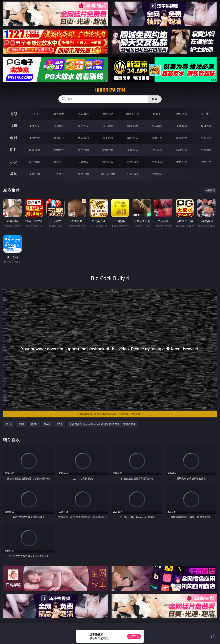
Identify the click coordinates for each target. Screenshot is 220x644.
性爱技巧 (206, 162)
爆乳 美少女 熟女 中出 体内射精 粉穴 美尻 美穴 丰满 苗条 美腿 (102, 424)
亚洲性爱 (34, 138)
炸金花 (157, 114)
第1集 (9, 424)
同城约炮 (34, 174)
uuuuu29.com (110, 90)
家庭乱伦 (59, 162)
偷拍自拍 (59, 138)
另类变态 (206, 138)
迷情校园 (133, 162)
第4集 (47, 424)
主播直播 (182, 126)
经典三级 (157, 138)
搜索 (155, 99)
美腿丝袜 (133, 150)
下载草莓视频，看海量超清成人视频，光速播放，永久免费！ (146, 414)
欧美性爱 (108, 138)
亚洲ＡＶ (34, 126)
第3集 (34, 424)
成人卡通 (83, 138)
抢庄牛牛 (206, 114)
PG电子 (34, 114)
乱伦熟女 (182, 138)
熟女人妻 (133, 126)
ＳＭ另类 (206, 126)
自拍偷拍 (59, 126)
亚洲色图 (59, 150)
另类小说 (157, 162)
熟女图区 (182, 150)
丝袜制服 (157, 126)
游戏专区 (108, 114)
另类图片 (206, 150)
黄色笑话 (182, 162)
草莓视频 (83, 174)
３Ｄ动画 (108, 126)
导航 (14, 174)
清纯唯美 (157, 150)
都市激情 (34, 162)
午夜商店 (59, 174)
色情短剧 (157, 174)
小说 (14, 162)
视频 (14, 126)
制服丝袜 (133, 138)
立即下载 (134, 636)
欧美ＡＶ (83, 126)
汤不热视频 (108, 174)
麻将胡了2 (132, 114)
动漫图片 (108, 150)
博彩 (14, 114)
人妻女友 (83, 162)
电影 (14, 138)
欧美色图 (83, 150)
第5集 (60, 424)
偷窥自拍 (34, 150)
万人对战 (83, 114)
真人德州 (59, 114)
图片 (14, 150)
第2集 (21, 424)
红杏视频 (133, 174)
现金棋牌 (182, 114)
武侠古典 (108, 162)
